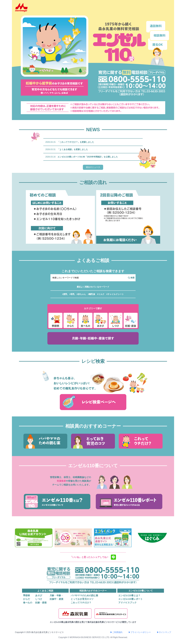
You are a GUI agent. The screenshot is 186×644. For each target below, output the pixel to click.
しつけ (39, 599)
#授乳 (65, 294)
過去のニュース (93, 167)
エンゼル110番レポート (131, 599)
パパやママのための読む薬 (84, 595)
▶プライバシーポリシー (140, 632)
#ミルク (101, 294)
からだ (26, 599)
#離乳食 (92, 294)
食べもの (28, 603)
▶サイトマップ (164, 632)
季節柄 (26, 595)
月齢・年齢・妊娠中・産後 (57, 597)
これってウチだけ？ (81, 603)
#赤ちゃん (81, 294)
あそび (39, 595)
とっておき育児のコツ (82, 599)
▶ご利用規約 (116, 632)
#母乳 (72, 294)
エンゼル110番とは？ (129, 595)
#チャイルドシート (115, 294)
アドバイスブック (127, 603)
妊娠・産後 (41, 603)
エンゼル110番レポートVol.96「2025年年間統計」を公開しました (88, 157)
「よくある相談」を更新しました (73, 149)
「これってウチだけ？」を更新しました (76, 142)
